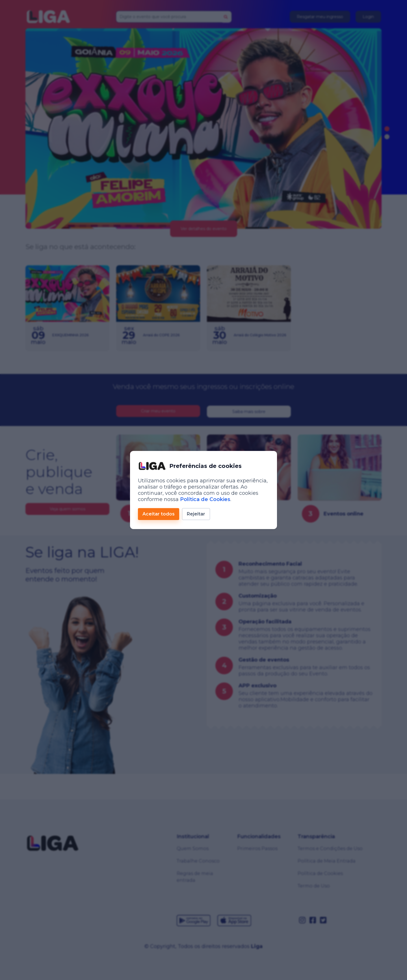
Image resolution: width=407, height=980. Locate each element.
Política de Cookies (205, 499)
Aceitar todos (159, 514)
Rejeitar (196, 514)
